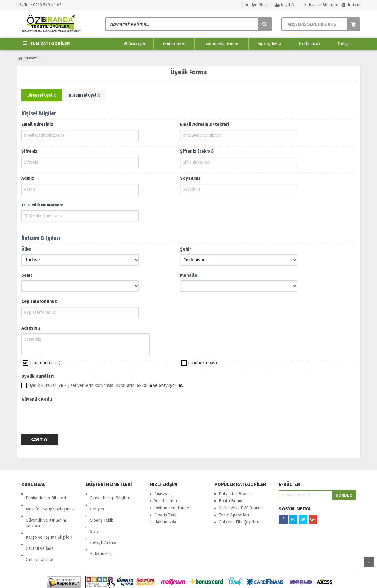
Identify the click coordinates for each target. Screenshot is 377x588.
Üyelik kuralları (43, 385)
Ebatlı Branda (232, 501)
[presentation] (66, 416)
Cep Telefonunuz (39, 301)
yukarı (369, 562)
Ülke (26, 249)
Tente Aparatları (234, 515)
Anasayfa (134, 44)
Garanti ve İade (40, 528)
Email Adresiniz (37, 124)
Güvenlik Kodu (37, 399)
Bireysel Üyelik (42, 95)
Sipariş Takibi (102, 508)
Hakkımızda (310, 44)
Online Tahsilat (40, 535)
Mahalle (189, 275)
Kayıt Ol (285, 5)
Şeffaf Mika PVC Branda (241, 508)
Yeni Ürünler (174, 44)
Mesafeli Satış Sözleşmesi (50, 501)
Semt (27, 275)
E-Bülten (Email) (45, 363)
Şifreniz (29, 151)
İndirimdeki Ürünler (222, 44)
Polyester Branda (235, 494)
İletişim (351, 5)
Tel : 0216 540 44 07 (41, 5)
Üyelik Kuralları (38, 376)
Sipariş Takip (269, 44)
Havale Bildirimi (320, 5)
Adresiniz (31, 328)
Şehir (186, 249)
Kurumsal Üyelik (84, 95)
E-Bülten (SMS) (202, 363)
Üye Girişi (257, 5)
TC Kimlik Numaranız (42, 205)
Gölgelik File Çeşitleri (239, 522)
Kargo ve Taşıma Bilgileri (49, 521)
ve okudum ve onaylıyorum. (106, 385)
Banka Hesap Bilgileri (46, 494)
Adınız (28, 178)
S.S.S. (95, 515)
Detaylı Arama (103, 522)
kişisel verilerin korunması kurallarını (100, 385)
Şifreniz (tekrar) (197, 151)
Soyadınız (190, 178)
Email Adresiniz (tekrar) (205, 124)
